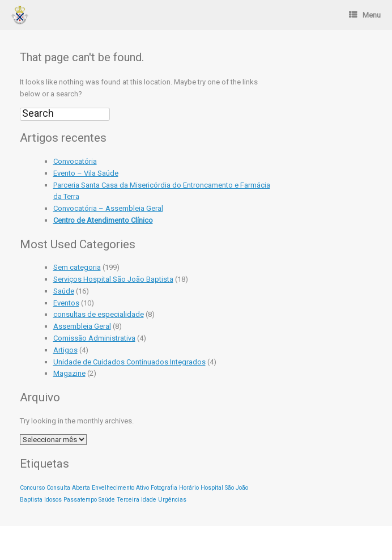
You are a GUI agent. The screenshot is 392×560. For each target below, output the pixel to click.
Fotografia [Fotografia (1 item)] (164, 488)
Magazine (69, 373)
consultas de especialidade (99, 314)
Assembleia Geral (82, 326)
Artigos (65, 350)
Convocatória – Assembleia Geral (108, 208)
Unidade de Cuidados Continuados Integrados (129, 362)
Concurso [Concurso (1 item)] (32, 488)
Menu (365, 15)
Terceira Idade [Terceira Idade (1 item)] (137, 500)
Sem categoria (77, 267)
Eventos (66, 303)
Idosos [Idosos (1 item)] (53, 500)
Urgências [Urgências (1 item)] (172, 500)
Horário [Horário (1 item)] (189, 488)
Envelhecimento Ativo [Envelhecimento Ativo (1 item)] (120, 488)
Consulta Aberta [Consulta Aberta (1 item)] (68, 488)
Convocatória (75, 161)
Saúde (64, 291)
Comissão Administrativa (94, 338)
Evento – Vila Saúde (86, 173)
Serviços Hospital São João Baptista (113, 279)
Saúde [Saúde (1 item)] (107, 500)
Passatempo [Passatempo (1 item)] (80, 500)
